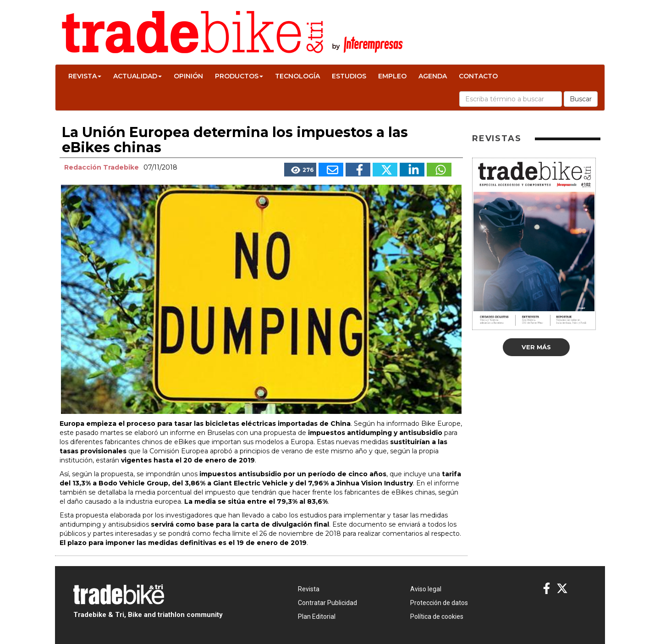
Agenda (433, 76)
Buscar (581, 99)
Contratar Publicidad (327, 603)
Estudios (349, 76)
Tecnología (297, 76)
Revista (85, 76)
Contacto (478, 76)
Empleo (392, 76)
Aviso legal (426, 589)
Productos (239, 76)
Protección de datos (439, 603)
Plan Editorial (317, 616)
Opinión (188, 76)
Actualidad (137, 76)
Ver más (536, 347)
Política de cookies (437, 616)
